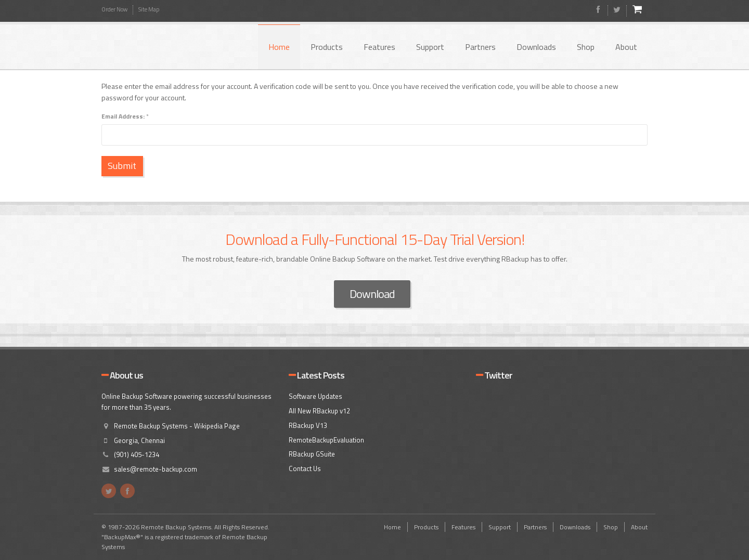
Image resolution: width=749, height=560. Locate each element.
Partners (480, 47)
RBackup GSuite (312, 454)
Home (279, 47)
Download (372, 294)
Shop (586, 47)
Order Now (114, 9)
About (626, 47)
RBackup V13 (308, 425)
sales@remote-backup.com (156, 469)
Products (327, 47)
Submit (126, 166)
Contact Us (305, 468)
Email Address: (125, 116)
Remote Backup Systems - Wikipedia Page (177, 426)
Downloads (536, 47)
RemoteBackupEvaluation (326, 440)
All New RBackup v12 (319, 411)
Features (379, 47)
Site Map (149, 9)
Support (430, 47)
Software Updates (315, 396)
